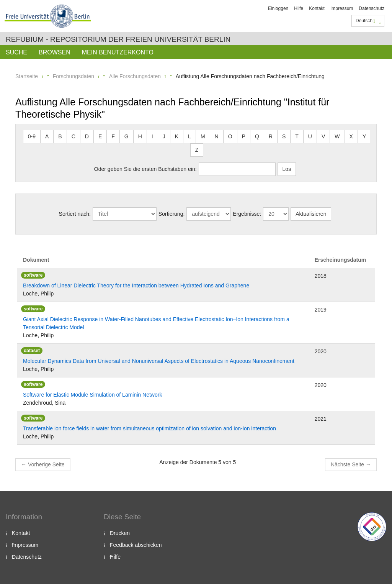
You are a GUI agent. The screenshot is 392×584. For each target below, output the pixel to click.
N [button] (217, 136)
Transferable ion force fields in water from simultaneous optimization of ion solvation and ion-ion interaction (149, 428)
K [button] (177, 136)
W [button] (337, 136)
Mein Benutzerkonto (118, 52)
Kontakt (317, 8)
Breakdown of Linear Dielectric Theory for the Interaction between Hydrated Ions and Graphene (136, 285)
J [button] (164, 136)
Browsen (55, 52)
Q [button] (257, 136)
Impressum (342, 8)
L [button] (189, 136)
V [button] (323, 136)
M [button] (203, 136)
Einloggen (278, 8)
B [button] (60, 136)
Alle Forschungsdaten (135, 76)
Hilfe (299, 8)
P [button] (244, 136)
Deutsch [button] (368, 21)
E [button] (100, 136)
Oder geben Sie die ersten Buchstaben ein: (145, 169)
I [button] (152, 136)
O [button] (230, 136)
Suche (16, 52)
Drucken (120, 533)
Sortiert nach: (75, 214)
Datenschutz (372, 8)
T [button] (297, 136)
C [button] (73, 136)
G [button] (127, 136)
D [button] (87, 136)
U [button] (310, 136)
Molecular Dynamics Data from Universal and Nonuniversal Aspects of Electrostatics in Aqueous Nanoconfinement (159, 361)
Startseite (27, 76)
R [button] (271, 136)
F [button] (113, 136)
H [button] (140, 136)
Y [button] (364, 136)
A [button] (47, 136)
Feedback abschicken (136, 545)
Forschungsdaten (73, 76)
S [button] (284, 136)
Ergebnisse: (247, 214)
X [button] (351, 136)
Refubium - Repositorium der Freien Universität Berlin (118, 39)
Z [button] (197, 150)
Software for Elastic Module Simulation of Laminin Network (92, 395)
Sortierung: (171, 214)
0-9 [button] (32, 136)
